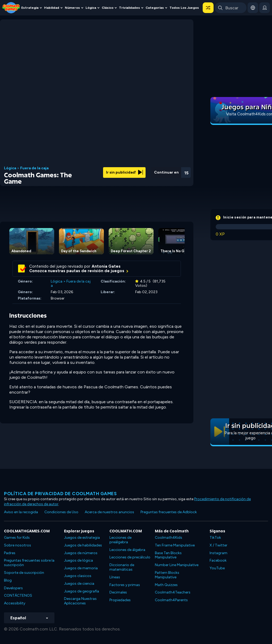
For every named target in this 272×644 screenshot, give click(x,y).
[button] (208, 8)
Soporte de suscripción (24, 573)
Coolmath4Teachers (173, 592)
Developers (13, 588)
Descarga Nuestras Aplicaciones (80, 601)
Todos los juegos (184, 8)
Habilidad (52, 8)
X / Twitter (218, 545)
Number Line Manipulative (177, 565)
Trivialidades (129, 8)
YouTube (217, 568)
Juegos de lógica (78, 560)
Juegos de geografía (82, 591)
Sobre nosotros (18, 545)
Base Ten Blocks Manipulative (168, 555)
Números (72, 8)
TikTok (215, 538)
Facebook (218, 560)
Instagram (218, 553)
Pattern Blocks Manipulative (167, 575)
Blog (8, 580)
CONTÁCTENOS (18, 595)
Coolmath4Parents (171, 600)
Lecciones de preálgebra (120, 540)
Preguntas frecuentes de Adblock (169, 512)
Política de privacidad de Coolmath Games (60, 494)
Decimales (118, 592)
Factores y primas (125, 585)
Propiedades (120, 600)
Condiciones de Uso (61, 512)
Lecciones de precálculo (130, 557)
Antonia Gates (106, 266)
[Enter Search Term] (231, 8)
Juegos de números (81, 553)
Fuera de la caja (34, 168)
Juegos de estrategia (82, 538)
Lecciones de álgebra (127, 550)
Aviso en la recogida (21, 512)
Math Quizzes (166, 585)
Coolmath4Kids (169, 538)
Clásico (108, 8)
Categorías (155, 8)
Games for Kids (17, 538)
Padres (10, 553)
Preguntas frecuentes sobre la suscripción (29, 563)
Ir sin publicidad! (124, 172)
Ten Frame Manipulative (175, 545)
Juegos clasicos (78, 576)
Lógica (91, 8)
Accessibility (15, 603)
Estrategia (30, 8)
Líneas (115, 577)
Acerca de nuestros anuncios (109, 512)
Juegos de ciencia (79, 584)
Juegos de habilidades (83, 545)
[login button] (265, 8)
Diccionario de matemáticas (122, 567)
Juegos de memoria (81, 568)
